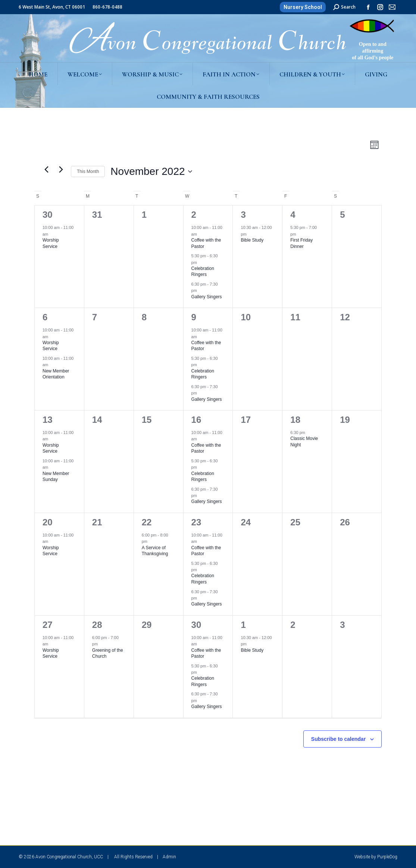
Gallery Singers (207, 297)
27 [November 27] (48, 625)
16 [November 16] (196, 420)
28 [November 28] (97, 625)
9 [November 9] (194, 317)
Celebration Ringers (203, 272)
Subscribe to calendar (338, 739)
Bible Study (252, 240)
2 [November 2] (194, 215)
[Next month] (61, 170)
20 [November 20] (48, 522)
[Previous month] (46, 170)
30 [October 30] (48, 215)
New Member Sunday (56, 477)
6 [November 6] (45, 317)
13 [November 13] (48, 420)
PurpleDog (387, 857)
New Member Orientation (56, 374)
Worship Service (51, 346)
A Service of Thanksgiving (155, 551)
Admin (169, 857)
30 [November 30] (196, 625)
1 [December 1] (243, 625)
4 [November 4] (293, 215)
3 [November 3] (243, 215)
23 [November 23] (196, 522)
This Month (88, 172)
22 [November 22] (147, 522)
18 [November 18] (295, 420)
